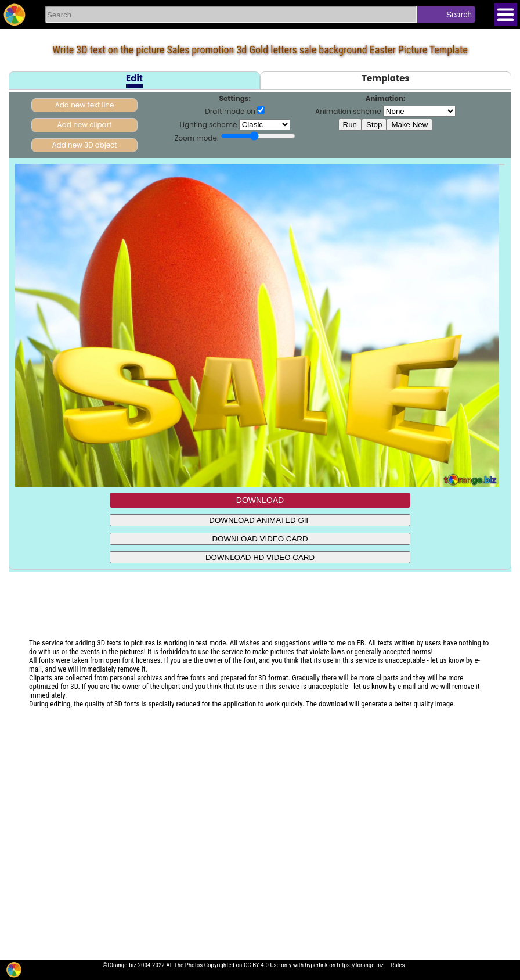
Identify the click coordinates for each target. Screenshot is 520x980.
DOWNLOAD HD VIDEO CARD (260, 557)
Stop (374, 125)
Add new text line (85, 105)
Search (459, 15)
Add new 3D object (84, 145)
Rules (398, 965)
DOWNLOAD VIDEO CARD (260, 539)
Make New (409, 125)
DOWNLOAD (260, 500)
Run (350, 125)
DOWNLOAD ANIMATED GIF (260, 520)
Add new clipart (85, 125)
